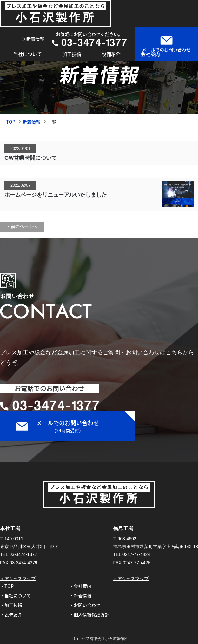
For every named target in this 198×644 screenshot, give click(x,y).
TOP (11, 122)
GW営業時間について (31, 158)
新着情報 (31, 122)
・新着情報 (80, 595)
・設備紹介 (11, 614)
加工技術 (72, 54)
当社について (28, 54)
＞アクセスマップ (18, 579)
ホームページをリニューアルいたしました (56, 195)
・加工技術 (11, 605)
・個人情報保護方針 (89, 614)
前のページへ (24, 226)
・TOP (7, 586)
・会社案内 (80, 586)
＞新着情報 (33, 39)
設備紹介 (111, 54)
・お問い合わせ (85, 605)
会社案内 (150, 54)
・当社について (16, 595)
